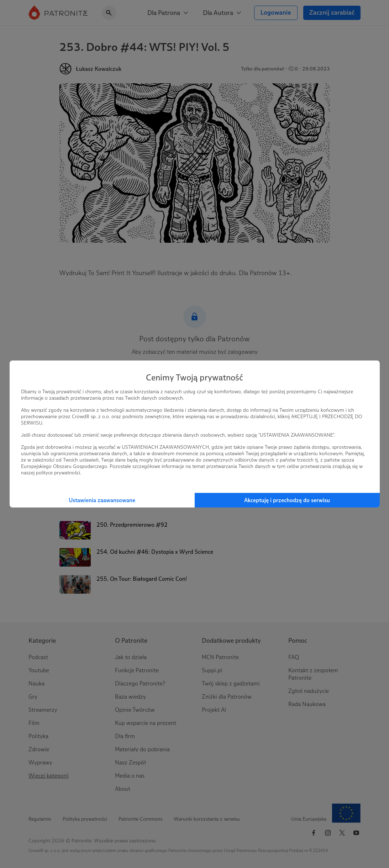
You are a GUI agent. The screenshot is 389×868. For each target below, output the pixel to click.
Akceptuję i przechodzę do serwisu (287, 500)
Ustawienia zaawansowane (102, 500)
